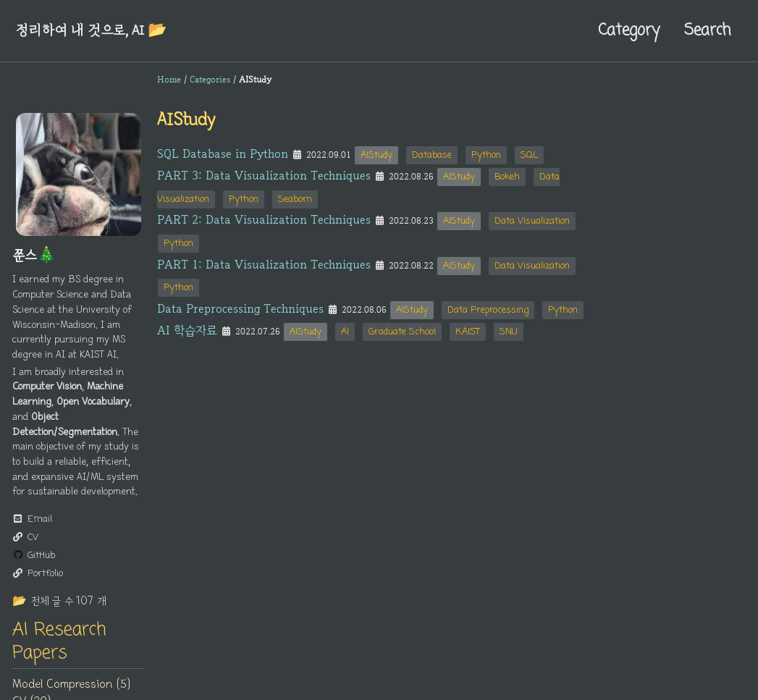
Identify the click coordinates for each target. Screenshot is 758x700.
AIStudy (376, 155)
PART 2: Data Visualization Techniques (264, 219)
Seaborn (295, 199)
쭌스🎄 (34, 256)
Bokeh (507, 177)
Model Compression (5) (71, 684)
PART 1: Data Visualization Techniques (264, 264)
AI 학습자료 (187, 330)
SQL (529, 155)
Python (486, 155)
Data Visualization (532, 221)
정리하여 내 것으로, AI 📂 (91, 30)
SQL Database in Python (223, 153)
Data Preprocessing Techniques (240, 308)
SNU (509, 332)
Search (707, 30)
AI (345, 332)
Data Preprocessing (488, 310)
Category (629, 30)
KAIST (468, 332)
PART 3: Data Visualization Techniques (264, 175)
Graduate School (402, 332)
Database (432, 155)
